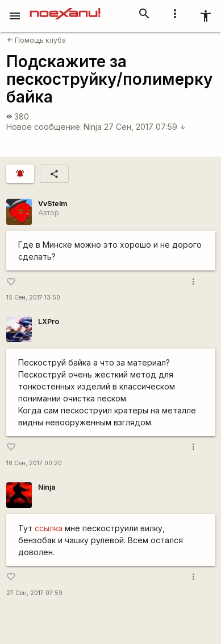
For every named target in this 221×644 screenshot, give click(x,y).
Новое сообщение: (44, 127)
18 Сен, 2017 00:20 (34, 463)
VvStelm (53, 204)
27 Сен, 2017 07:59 (145, 127)
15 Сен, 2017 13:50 (33, 298)
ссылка (49, 528)
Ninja (93, 127)
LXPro (49, 321)
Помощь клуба (36, 40)
